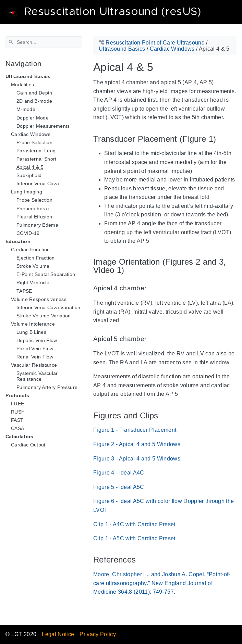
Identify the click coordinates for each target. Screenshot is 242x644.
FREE (17, 404)
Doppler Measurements (43, 126)
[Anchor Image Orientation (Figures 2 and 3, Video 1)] (231, 266)
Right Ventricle (33, 282)
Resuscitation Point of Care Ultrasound (155, 43)
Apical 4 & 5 (30, 167)
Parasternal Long (36, 151)
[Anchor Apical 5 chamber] (152, 339)
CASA (17, 428)
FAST (17, 420)
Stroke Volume (33, 266)
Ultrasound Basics (122, 49)
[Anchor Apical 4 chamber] (152, 288)
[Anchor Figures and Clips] (164, 415)
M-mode (26, 109)
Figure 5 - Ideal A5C (119, 487)
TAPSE (24, 291)
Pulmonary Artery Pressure (47, 387)
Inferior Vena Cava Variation (48, 307)
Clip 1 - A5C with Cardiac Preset (134, 538)
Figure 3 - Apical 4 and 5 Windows (137, 459)
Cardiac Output (28, 445)
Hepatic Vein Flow (37, 340)
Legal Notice (58, 634)
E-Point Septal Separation (46, 274)
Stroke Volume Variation (44, 316)
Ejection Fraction (36, 258)
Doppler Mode (33, 118)
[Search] (44, 42)
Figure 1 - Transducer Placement (135, 430)
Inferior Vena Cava (38, 184)
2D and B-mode (34, 101)
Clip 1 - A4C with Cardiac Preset (134, 524)
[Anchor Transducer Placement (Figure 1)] (221, 139)
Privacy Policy (98, 634)
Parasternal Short (37, 159)
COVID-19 (28, 233)
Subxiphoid (29, 175)
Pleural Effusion (34, 217)
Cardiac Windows (172, 49)
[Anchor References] (141, 560)
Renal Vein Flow (35, 357)
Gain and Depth (34, 93)
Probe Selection (34, 142)
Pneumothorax (33, 209)
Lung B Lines (31, 332)
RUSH (18, 412)
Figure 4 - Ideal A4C (119, 473)
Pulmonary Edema (37, 225)
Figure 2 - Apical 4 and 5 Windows (137, 444)
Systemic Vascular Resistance (37, 376)
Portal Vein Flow (35, 349)
